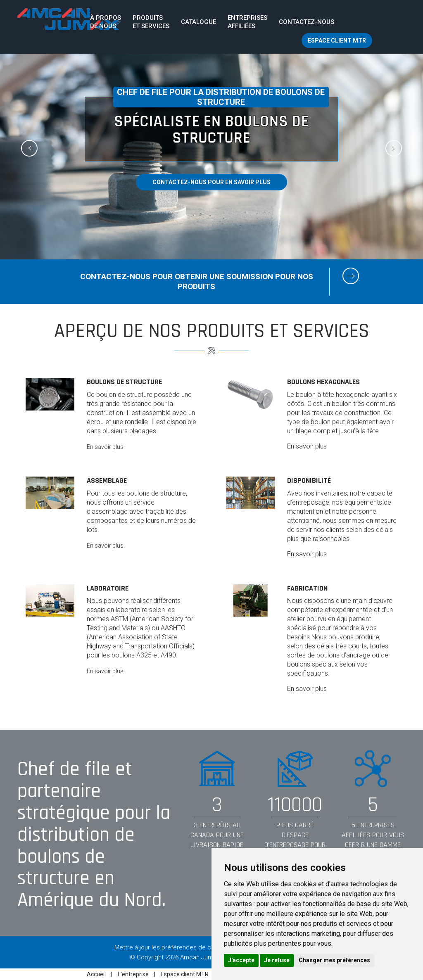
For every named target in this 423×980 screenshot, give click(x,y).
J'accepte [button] (241, 960)
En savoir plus (105, 447)
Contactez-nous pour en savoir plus (211, 182)
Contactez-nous (307, 22)
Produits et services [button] (151, 22)
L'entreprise (134, 974)
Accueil (97, 974)
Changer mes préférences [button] (334, 960)
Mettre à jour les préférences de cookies (172, 947)
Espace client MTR (337, 40)
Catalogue (198, 22)
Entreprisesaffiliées (247, 22)
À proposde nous (106, 22)
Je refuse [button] (277, 960)
